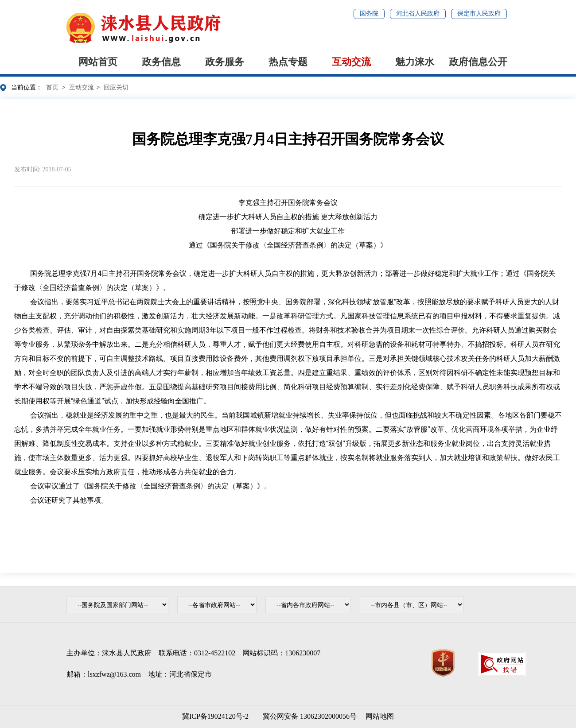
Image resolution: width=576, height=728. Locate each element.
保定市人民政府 (479, 14)
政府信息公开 (478, 62)
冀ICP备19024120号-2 (215, 716)
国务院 (369, 14)
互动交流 (351, 62)
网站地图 (380, 716)
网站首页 (98, 62)
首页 (52, 87)
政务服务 (225, 62)
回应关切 (116, 87)
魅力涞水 (415, 62)
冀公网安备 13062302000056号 (308, 716)
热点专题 (288, 62)
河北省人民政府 (418, 14)
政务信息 (161, 62)
